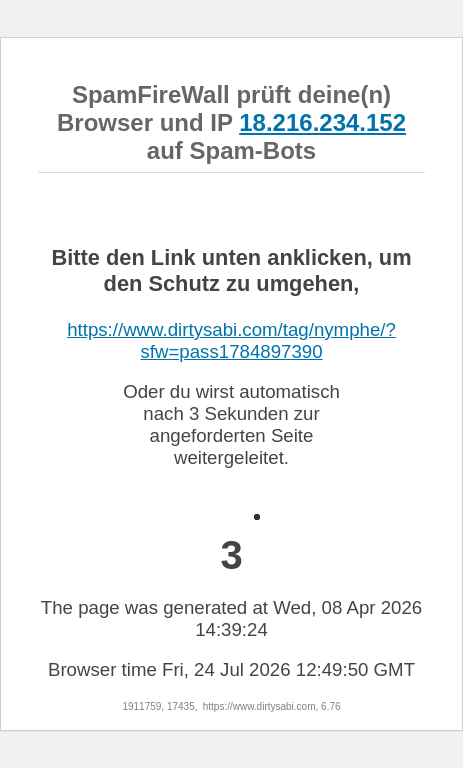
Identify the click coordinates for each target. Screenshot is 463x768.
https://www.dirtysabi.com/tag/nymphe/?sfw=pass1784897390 (231, 340)
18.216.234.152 (322, 122)
